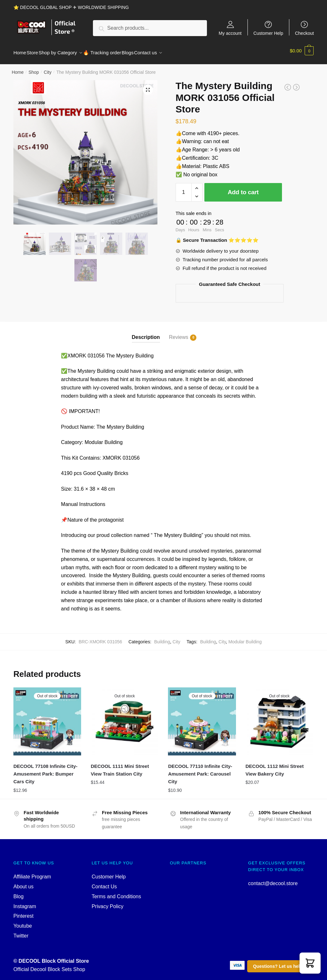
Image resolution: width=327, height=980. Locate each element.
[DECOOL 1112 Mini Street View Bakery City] (279, 717)
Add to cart (243, 188)
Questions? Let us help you (282, 966)
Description (146, 333)
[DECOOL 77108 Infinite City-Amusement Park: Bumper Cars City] (47, 717)
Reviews (179, 334)
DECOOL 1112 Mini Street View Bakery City (275, 766)
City (48, 68)
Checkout (304, 33)
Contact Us (104, 883)
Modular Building (245, 638)
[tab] (146, 328)
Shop (34, 68)
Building (162, 638)
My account (230, 33)
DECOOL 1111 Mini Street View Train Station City (120, 766)
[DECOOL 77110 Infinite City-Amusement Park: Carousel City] (202, 717)
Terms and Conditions (116, 893)
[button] (310, 963)
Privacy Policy (108, 903)
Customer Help (268, 33)
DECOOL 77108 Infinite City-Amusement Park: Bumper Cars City (46, 770)
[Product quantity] (184, 188)
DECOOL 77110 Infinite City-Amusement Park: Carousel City (200, 770)
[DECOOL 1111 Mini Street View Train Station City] (125, 717)
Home (18, 68)
